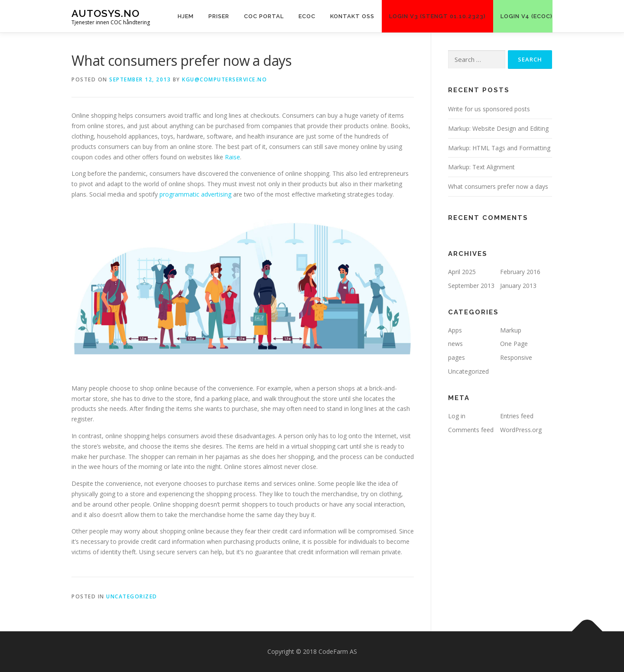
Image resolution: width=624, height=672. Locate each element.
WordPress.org (521, 430)
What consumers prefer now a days (498, 186)
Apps (455, 330)
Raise (232, 157)
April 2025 (462, 272)
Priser (219, 16)
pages (457, 357)
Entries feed (517, 416)
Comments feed (471, 430)
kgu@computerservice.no (224, 79)
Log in (457, 416)
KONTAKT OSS (352, 16)
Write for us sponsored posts (489, 109)
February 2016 (520, 272)
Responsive (516, 357)
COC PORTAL (264, 16)
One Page (514, 344)
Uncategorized (132, 596)
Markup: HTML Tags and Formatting (499, 148)
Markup (511, 330)
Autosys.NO (106, 13)
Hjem (186, 16)
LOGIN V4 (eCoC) (526, 16)
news (455, 344)
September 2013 (471, 286)
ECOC (307, 16)
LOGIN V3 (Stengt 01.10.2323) (437, 16)
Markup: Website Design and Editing (498, 128)
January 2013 (518, 286)
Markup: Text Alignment (481, 167)
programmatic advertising (195, 194)
